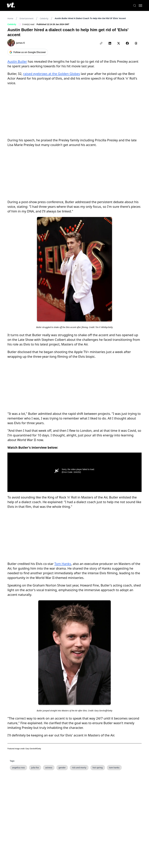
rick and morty (79, 768)
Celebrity (44, 18)
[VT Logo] (11, 6)
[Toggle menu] (140, 6)
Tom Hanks (63, 564)
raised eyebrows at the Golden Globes (52, 74)
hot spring (98, 768)
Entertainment (27, 18)
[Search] (134, 6)
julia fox (35, 768)
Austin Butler (17, 61)
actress (49, 768)
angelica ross (18, 768)
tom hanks (114, 768)
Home (10, 18)
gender (62, 768)
